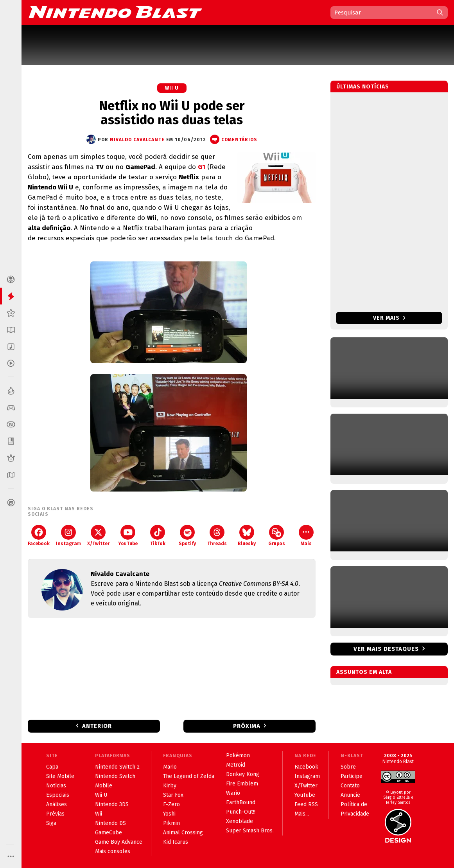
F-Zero (171, 804)
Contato (350, 786)
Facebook (39, 536)
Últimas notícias (363, 87)
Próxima (247, 726)
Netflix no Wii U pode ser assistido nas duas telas (172, 113)
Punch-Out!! (241, 812)
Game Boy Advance (119, 842)
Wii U (172, 88)
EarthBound (241, 802)
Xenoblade (240, 821)
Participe (352, 776)
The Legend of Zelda (189, 776)
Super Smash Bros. (250, 831)
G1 (202, 167)
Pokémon (238, 755)
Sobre (348, 767)
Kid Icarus (176, 842)
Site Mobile (60, 776)
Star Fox (173, 795)
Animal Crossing (183, 833)
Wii (99, 814)
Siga (51, 823)
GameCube (109, 833)
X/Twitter (98, 536)
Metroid (236, 765)
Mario (170, 767)
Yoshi (169, 814)
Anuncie (350, 795)
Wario (233, 793)
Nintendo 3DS (112, 804)
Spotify (187, 536)
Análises (57, 804)
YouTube (128, 536)
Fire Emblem (242, 784)
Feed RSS (306, 804)
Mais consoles (113, 851)
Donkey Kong (243, 774)
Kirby (170, 786)
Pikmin (171, 823)
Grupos (277, 536)
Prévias (55, 814)
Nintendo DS (110, 823)
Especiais (58, 795)
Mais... (302, 814)
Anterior (97, 726)
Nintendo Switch (115, 776)
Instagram (68, 536)
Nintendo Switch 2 (117, 767)
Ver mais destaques (386, 649)
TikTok (158, 536)
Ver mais (389, 318)
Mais (306, 536)
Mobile (104, 786)
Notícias (56, 786)
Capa (52, 767)
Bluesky (247, 536)
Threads (217, 536)
